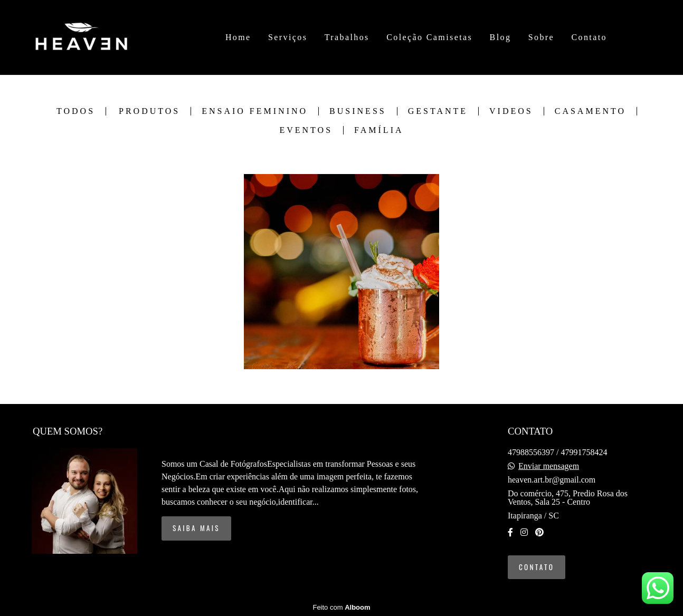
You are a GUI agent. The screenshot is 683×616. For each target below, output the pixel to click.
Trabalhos (347, 37)
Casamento (590, 111)
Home (238, 37)
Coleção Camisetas (429, 37)
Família (379, 130)
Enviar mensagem (549, 466)
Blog (501, 37)
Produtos (149, 111)
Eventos (306, 130)
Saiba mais (196, 528)
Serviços (288, 37)
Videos (511, 111)
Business (358, 111)
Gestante (438, 111)
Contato (589, 37)
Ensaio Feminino (255, 111)
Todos (76, 111)
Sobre (541, 37)
